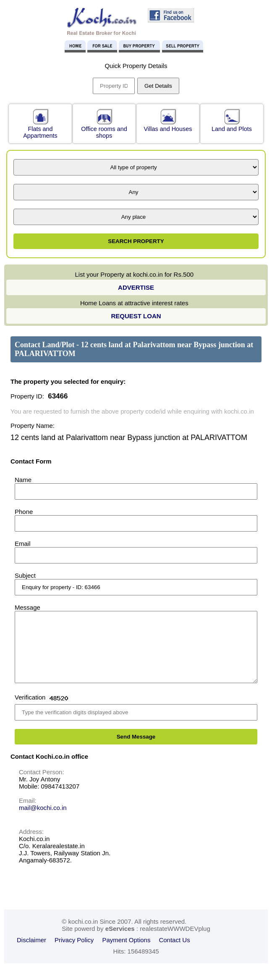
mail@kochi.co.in (43, 820)
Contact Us (174, 952)
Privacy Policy (74, 952)
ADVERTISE (136, 287)
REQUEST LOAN (136, 316)
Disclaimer (31, 952)
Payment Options (126, 952)
